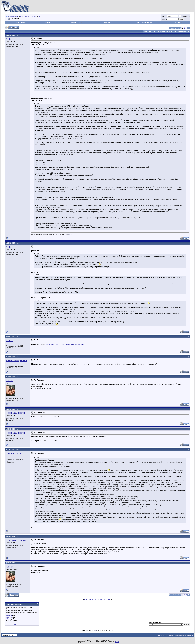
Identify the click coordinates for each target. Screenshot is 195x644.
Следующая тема (104, 600)
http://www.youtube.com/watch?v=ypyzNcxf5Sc (65, 344)
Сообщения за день (144, 22)
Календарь (108, 22)
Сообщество (76, 22)
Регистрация (21, 22)
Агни (9, 39)
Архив (185, 635)
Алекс (9, 340)
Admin (9, 380)
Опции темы (149, 32)
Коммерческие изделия (28, 17)
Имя (163, 16)
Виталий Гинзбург (16, 540)
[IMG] (8, 619)
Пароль (164, 19)
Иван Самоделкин (16, 360)
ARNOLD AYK (14, 454)
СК (39, 17)
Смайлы (9, 617)
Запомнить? (184, 17)
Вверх (191, 635)
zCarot (117, 642)
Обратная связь (163, 635)
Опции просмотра (181, 32)
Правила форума (12, 624)
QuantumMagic (13, 17)
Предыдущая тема (91, 600)
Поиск (179, 22)
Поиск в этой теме (164, 32)
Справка (47, 22)
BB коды (9, 616)
